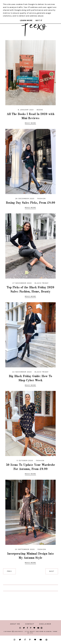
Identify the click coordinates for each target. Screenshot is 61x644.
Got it (39, 20)
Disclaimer (45, 624)
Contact (30, 624)
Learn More (26, 20)
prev (9, 571)
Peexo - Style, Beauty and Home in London (35, 631)
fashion (42, 199)
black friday (42, 283)
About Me (15, 624)
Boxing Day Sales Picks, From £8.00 (30, 203)
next (52, 571)
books (40, 110)
